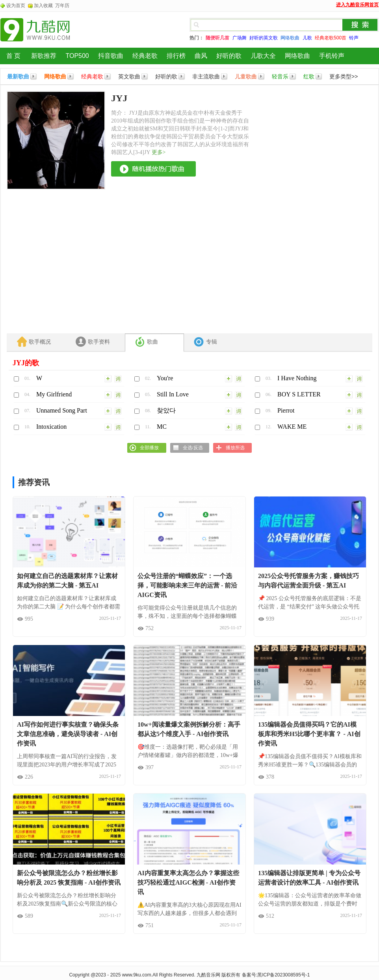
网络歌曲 (297, 56)
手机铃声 (332, 56)
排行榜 (176, 56)
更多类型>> (344, 76)
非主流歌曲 (206, 76)
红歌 (309, 76)
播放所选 (235, 448)
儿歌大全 (263, 56)
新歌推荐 (44, 56)
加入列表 (108, 378)
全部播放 (149, 448)
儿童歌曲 (246, 76)
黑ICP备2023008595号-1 (283, 975)
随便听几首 (217, 38)
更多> (159, 152)
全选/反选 (193, 448)
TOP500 (77, 56)
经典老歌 (145, 56)
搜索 (360, 25)
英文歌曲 (129, 76)
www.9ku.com (137, 975)
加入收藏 (43, 6)
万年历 (62, 6)
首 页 (13, 56)
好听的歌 (229, 56)
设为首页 (16, 6)
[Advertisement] (279, 209)
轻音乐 (280, 76)
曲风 (201, 56)
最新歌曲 (18, 76)
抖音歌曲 (111, 56)
